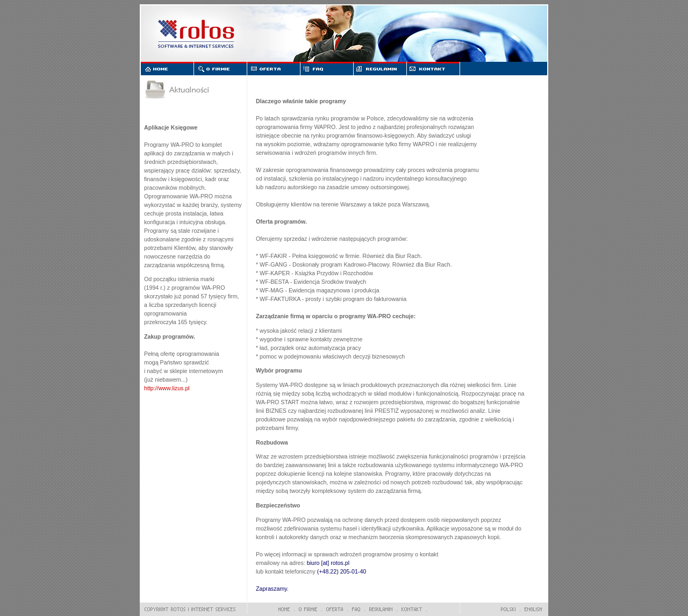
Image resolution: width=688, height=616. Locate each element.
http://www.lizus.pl (167, 388)
